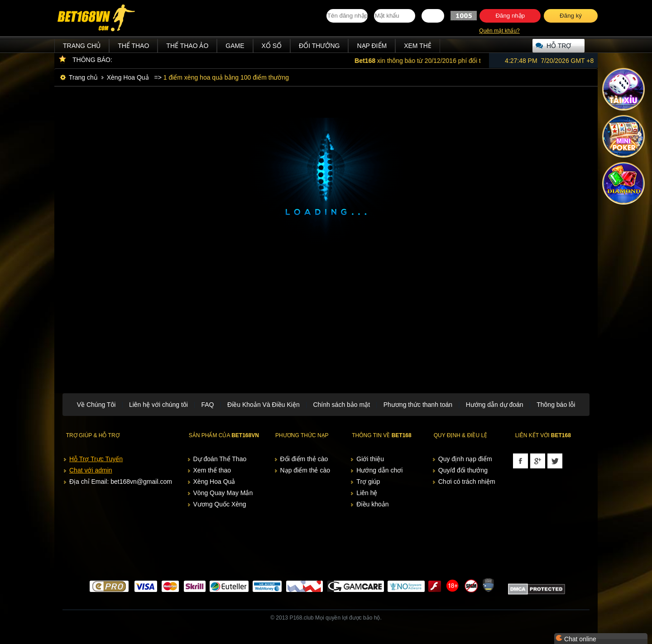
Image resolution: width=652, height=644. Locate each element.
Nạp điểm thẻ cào (305, 470)
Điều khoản (372, 504)
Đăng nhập (510, 16)
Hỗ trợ (559, 46)
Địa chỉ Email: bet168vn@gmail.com (121, 482)
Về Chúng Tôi (96, 405)
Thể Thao (133, 46)
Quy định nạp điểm (465, 459)
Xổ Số (272, 46)
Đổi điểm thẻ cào (304, 459)
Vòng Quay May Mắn (223, 493)
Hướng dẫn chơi (379, 470)
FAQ (207, 405)
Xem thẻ (418, 46)
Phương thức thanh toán (418, 405)
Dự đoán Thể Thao (220, 459)
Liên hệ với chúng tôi (158, 405)
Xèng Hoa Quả (128, 77)
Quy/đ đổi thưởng (463, 470)
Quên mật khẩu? (499, 31)
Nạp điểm (372, 46)
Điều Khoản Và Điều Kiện (264, 405)
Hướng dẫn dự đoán (495, 405)
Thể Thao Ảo (187, 46)
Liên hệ (367, 493)
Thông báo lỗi (556, 405)
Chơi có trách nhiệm (467, 482)
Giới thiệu (370, 459)
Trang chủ (82, 46)
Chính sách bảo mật (341, 405)
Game (235, 46)
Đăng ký (571, 16)
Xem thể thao (212, 470)
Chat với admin (91, 470)
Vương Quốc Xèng (220, 504)
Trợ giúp (368, 482)
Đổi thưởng (319, 46)
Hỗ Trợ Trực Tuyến (96, 459)
